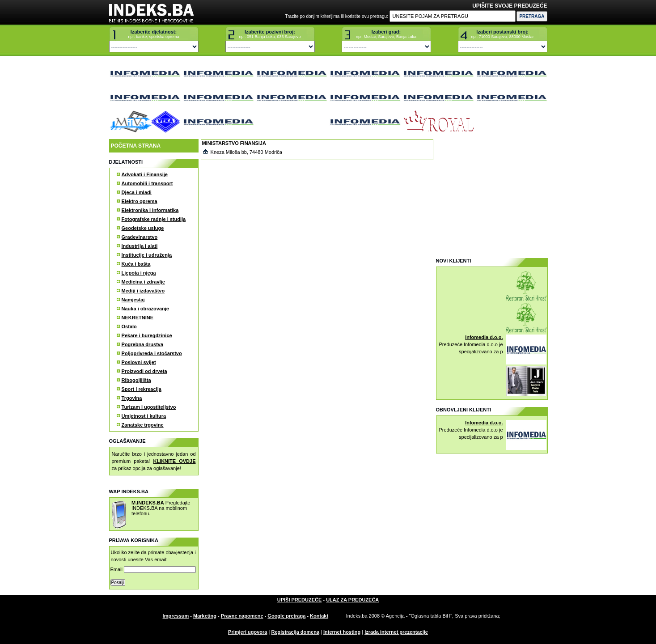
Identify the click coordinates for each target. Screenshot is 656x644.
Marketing (205, 616)
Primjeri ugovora (248, 632)
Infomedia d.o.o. (484, 337)
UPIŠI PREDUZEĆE (300, 600)
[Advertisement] (491, 195)
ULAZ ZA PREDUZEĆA (352, 600)
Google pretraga (286, 616)
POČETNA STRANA (136, 146)
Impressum (176, 616)
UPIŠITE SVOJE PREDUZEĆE (510, 6)
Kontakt (319, 616)
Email (153, 569)
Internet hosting (342, 632)
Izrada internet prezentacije (396, 632)
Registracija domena (295, 632)
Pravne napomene (242, 616)
